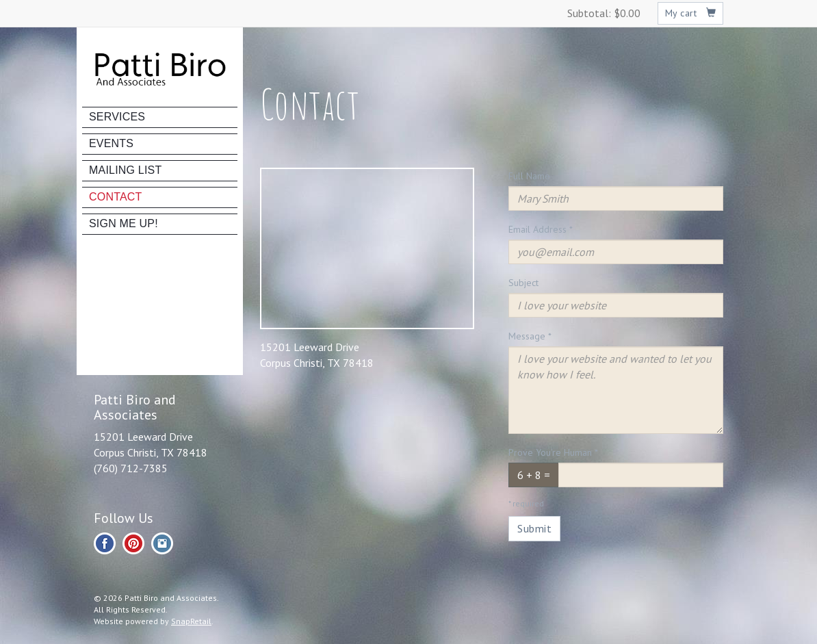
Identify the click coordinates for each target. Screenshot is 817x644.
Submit (534, 528)
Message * (530, 336)
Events (111, 143)
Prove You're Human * (553, 452)
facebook (105, 543)
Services (117, 117)
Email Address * (541, 229)
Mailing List (125, 170)
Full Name (529, 176)
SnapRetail (191, 621)
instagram (162, 543)
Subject (523, 283)
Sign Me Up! (124, 223)
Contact (116, 197)
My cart (691, 13)
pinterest (133, 543)
